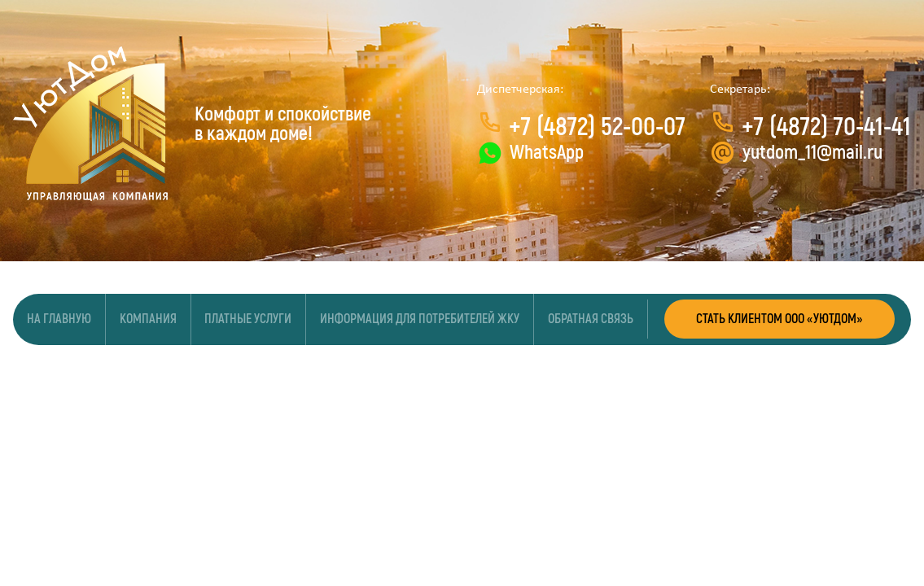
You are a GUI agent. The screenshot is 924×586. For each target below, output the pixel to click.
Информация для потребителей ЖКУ (420, 320)
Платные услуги (249, 320)
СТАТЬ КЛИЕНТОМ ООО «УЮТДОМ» (779, 320)
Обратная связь (591, 320)
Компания (148, 320)
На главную (59, 320)
